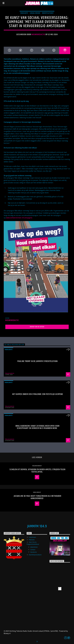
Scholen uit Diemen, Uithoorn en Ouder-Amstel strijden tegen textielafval (37, 471)
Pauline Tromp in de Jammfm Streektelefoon (37, 361)
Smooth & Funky (48, 13)
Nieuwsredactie (38, 34)
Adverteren (34, 547)
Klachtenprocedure (35, 555)
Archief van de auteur (37, 327)
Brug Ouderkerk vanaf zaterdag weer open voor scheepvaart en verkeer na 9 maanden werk (37, 427)
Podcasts (32, 540)
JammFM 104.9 (37, 526)
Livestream (32, 537)
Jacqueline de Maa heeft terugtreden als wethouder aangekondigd (38, 497)
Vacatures (34, 552)
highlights (24, 13)
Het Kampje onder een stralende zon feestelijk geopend (37, 394)
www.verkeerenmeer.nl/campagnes (19, 218)
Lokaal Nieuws (35, 13)
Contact (33, 550)
